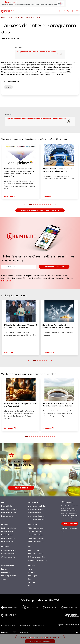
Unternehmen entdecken (37, 506)
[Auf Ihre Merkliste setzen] (72, 11)
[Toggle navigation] (77, 11)
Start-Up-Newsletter (9, 513)
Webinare (31, 582)
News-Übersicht (7, 516)
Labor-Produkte (7, 531)
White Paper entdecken (36, 528)
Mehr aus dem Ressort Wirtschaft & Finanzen (40, 210)
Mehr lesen (8, 281)
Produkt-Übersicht (8, 541)
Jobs (30, 579)
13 (52, 437)
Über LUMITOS (25, 625)
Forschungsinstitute (9, 576)
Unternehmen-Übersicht (37, 519)
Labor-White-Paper (35, 531)
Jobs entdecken (34, 550)
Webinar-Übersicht (8, 557)
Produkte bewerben (8, 538)
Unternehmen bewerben (37, 516)
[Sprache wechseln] (68, 11)
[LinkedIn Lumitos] (77, 632)
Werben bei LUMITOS (9, 625)
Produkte (31, 572)
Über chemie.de (39, 625)
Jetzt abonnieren (70, 524)
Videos (4, 579)
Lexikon (4, 569)
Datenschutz (24, 632)
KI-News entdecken (21, 488)
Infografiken (6, 572)
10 (50, 204)
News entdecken (7, 506)
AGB (15, 632)
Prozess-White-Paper (36, 535)
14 (55, 437)
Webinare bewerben (8, 553)
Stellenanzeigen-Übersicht (38, 560)
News (30, 569)
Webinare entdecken (9, 550)
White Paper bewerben (36, 538)
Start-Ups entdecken (35, 509)
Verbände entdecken (35, 513)
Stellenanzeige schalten (37, 557)
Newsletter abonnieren (54, 267)
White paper (32, 576)
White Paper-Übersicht (36, 541)
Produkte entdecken (8, 528)
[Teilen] (64, 11)
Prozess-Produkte (8, 535)
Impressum (5, 632)
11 (48, 437)
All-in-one (32, 586)
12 (50, 437)
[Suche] (59, 11)
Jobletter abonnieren (36, 553)
